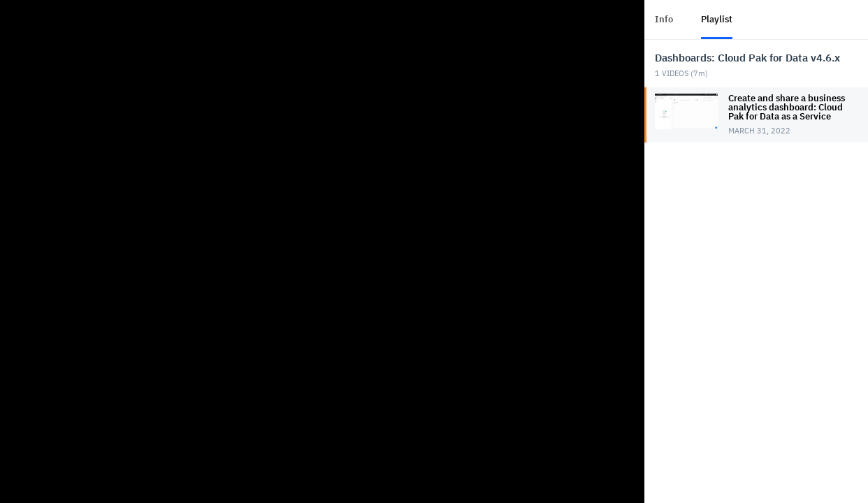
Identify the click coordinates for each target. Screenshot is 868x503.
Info (664, 19)
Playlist (717, 19)
